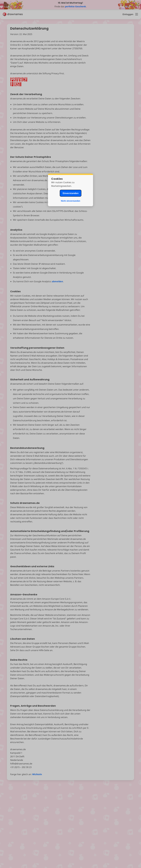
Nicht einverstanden (70, 201)
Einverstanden (71, 193)
